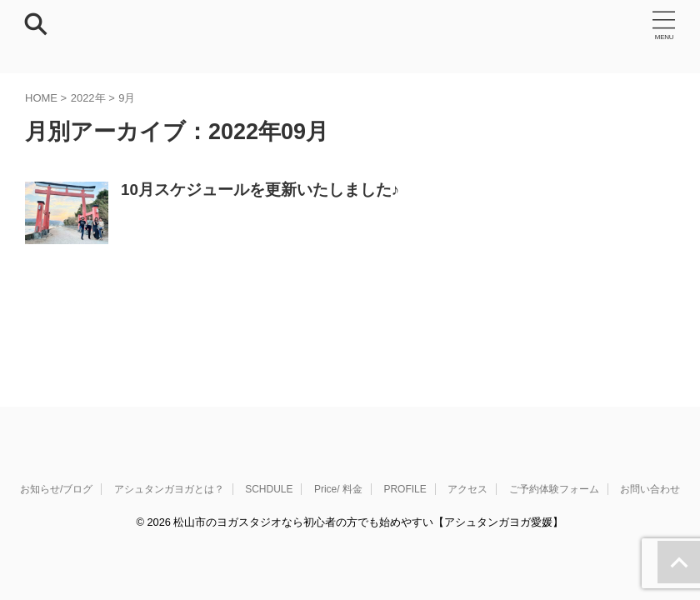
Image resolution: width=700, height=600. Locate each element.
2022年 (88, 98)
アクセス (467, 489)
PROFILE (405, 489)
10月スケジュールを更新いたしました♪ (260, 190)
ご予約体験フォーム (554, 489)
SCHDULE (269, 489)
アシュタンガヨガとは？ (169, 489)
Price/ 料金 (338, 489)
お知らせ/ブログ (56, 489)
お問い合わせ (650, 489)
